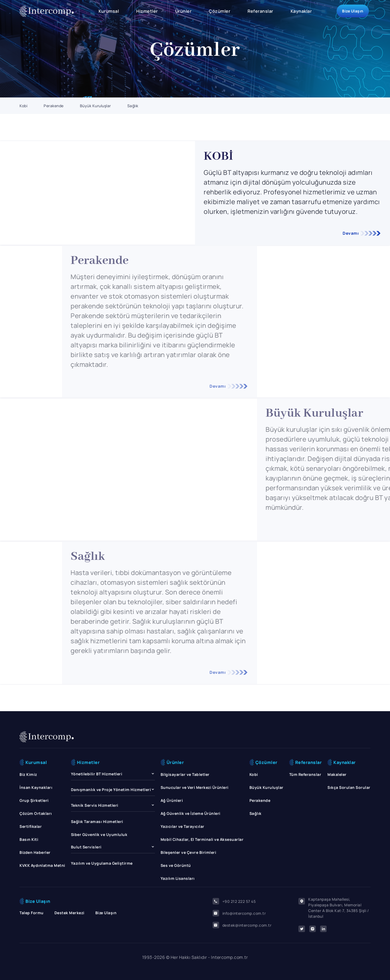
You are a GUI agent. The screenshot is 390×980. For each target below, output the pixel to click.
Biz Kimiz (28, 774)
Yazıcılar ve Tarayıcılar (183, 826)
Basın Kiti (29, 839)
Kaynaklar (301, 11)
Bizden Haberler (35, 852)
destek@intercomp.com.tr (242, 925)
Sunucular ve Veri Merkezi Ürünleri (195, 787)
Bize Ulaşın (353, 11)
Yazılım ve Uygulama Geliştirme (102, 863)
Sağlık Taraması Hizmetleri (97, 821)
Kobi (23, 106)
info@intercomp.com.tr (239, 913)
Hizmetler (147, 11)
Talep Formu (32, 913)
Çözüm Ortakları (36, 813)
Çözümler (220, 11)
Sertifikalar (31, 826)
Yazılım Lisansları (178, 878)
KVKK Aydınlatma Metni (42, 865)
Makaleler (337, 774)
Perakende (54, 106)
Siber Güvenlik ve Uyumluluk (99, 834)
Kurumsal (109, 11)
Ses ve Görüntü (176, 865)
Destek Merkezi (69, 913)
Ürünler (183, 11)
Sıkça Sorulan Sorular (349, 787)
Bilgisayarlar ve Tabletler (185, 774)
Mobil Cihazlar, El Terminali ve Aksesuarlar (202, 839)
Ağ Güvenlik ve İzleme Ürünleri (191, 813)
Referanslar (260, 11)
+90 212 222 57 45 (234, 901)
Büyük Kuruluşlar (95, 106)
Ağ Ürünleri (172, 800)
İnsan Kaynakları (36, 787)
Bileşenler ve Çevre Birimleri (188, 852)
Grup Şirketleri (34, 800)
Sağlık (133, 106)
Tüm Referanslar (305, 774)
